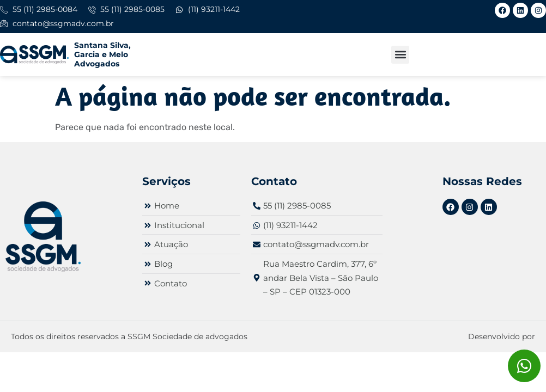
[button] (400, 55)
